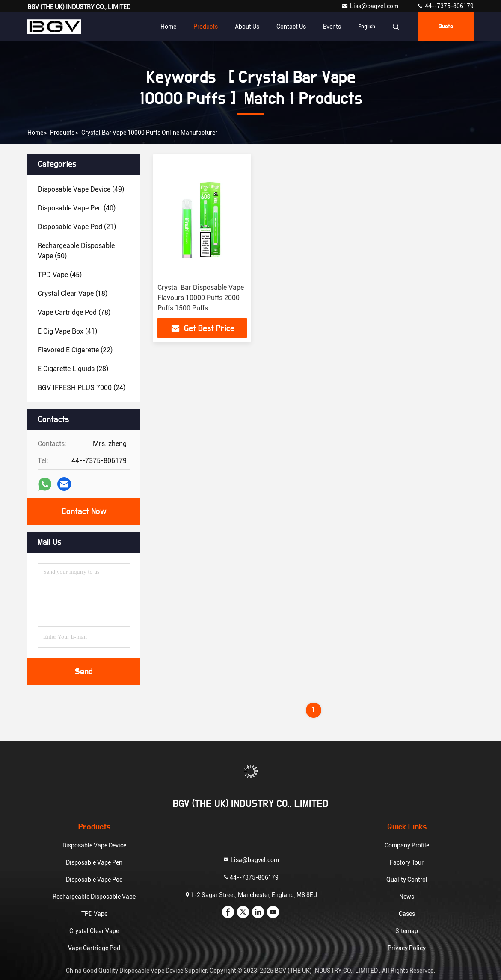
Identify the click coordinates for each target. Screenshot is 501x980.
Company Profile (407, 845)
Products (206, 27)
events (332, 27)
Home (168, 27)
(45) (60, 275)
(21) (77, 227)
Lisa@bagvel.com (371, 6)
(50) (76, 251)
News (407, 897)
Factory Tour (407, 862)
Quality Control (407, 880)
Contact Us (291, 27)
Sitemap (407, 931)
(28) (73, 369)
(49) (81, 189)
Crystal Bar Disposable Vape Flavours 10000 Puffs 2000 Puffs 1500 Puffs (201, 298)
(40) (77, 208)
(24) (82, 388)
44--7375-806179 (445, 6)
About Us (247, 27)
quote (446, 27)
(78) (74, 312)
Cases (407, 914)
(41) (67, 331)
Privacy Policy (407, 948)
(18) (73, 294)
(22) (75, 350)
